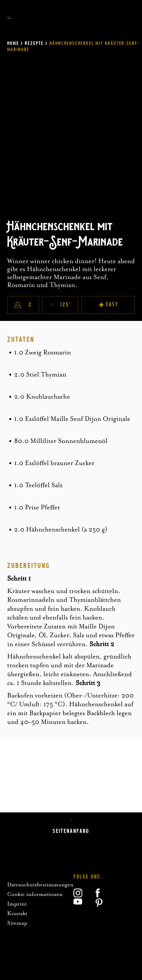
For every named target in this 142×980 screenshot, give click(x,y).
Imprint (17, 904)
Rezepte (34, 43)
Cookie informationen (35, 894)
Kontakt (17, 913)
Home (13, 43)
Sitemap (17, 923)
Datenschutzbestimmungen (40, 884)
